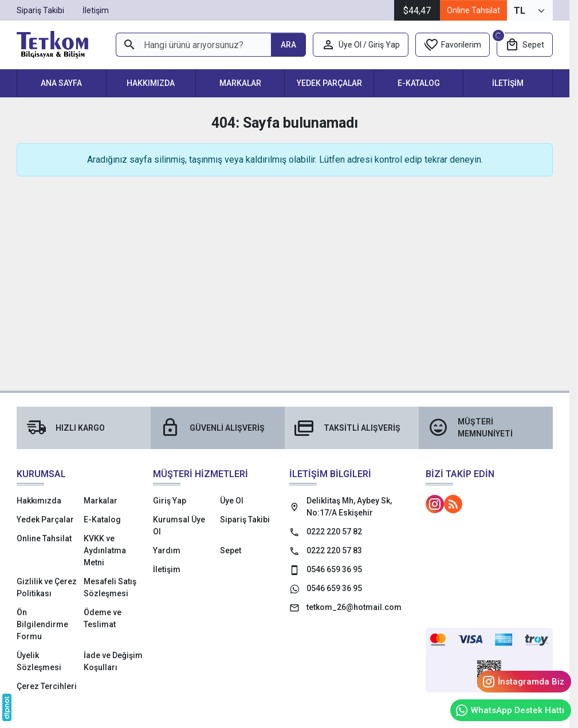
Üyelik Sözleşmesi (39, 661)
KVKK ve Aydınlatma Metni (105, 550)
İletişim (508, 83)
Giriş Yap (170, 501)
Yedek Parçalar (329, 83)
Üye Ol (232, 501)
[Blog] (453, 504)
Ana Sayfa (61, 83)
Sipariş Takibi (245, 520)
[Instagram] (435, 504)
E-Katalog (419, 83)
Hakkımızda (151, 83)
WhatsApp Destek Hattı (510, 710)
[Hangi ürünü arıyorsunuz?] (193, 45)
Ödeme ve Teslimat (103, 618)
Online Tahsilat (473, 10)
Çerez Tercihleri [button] (47, 686)
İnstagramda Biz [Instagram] (523, 682)
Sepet (231, 550)
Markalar (240, 83)
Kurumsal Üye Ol (179, 526)
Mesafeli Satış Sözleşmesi (110, 587)
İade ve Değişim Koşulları (113, 661)
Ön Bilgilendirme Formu (42, 624)
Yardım (167, 550)
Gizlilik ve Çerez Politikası (47, 587)
